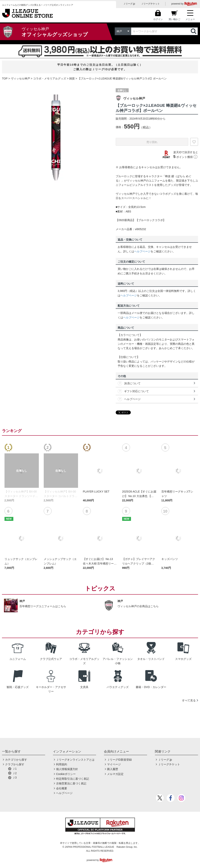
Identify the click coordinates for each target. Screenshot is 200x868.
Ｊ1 (15, 769)
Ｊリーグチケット (150, 4)
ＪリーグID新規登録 (119, 760)
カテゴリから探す (16, 760)
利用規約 (62, 764)
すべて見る (189, 700)
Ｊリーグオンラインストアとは (75, 760)
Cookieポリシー (66, 774)
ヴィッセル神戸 (20, 78)
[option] (56, 137)
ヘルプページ (142, 251)
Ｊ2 (15, 773)
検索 (194, 31)
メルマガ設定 (115, 774)
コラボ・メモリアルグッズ (50, 78)
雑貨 (72, 78)
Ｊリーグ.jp (129, 4)
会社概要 (62, 788)
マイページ (114, 764)
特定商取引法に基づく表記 (73, 779)
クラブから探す (15, 764)
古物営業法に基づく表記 (71, 783)
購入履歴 (113, 769)
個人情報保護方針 (67, 769)
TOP (5, 78)
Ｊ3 (15, 778)
